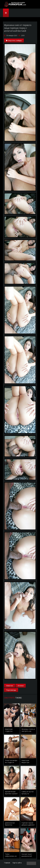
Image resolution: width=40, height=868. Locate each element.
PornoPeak (15, 4)
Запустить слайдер (14, 40)
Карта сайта (17, 863)
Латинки (21, 686)
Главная (7, 863)
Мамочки (10, 686)
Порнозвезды (11, 690)
